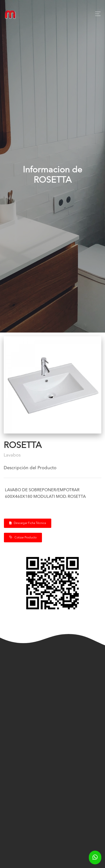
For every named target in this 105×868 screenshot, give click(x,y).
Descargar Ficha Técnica (28, 523)
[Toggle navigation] (97, 14)
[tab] (52, 470)
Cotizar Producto (23, 537)
